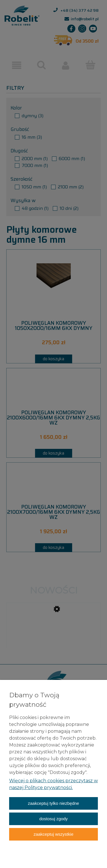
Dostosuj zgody (54, 819)
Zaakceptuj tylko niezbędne (53, 803)
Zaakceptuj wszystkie (53, 834)
